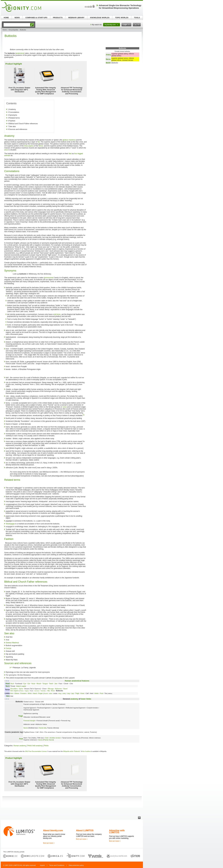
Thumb (46, 693)
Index (51, 693)
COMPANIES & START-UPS (36, 18)
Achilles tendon (55, 738)
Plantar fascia (48, 740)
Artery (108, 55)
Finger (40, 693)
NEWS (17, 18)
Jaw (56, 684)
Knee (82, 693)
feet (70, 154)
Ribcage (51, 689)
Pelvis (46, 746)
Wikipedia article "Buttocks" (72, 751)
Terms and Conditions (57, 865)
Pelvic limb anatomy (35, 746)
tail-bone (57, 314)
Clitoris (21, 691)
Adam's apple (21, 686)
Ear (29, 684)
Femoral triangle (29, 721)
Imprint (42, 865)
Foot (101, 693)
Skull (12, 684)
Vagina (27, 691)
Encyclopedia (13, 30)
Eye (25, 684)
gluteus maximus (69, 140)
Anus (53, 691)
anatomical (20, 53)
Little (64, 693)
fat (39, 142)
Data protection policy (76, 865)
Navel (65, 689)
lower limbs (86, 699)
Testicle (43, 691)
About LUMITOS (85, 830)
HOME (6, 18)
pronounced (49, 278)
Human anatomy (20, 746)
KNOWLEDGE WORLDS (100, 18)
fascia (26, 728)
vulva (65, 407)
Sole (47, 738)
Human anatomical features (77, 681)
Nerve (108, 59)
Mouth (39, 684)
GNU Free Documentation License (36, 751)
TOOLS (137, 18)
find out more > (49, 843)
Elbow (17, 693)
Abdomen (59, 689)
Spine (21, 689)
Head (8, 684)
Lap (72, 693)
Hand (35, 693)
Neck (8, 686)
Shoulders (14, 689)
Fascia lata (42, 728)
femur (41, 146)
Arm (12, 693)
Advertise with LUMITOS (117, 831)
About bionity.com (53, 830)
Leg (68, 693)
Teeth (51, 684)
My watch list (97, 25)
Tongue (45, 684)
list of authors (87, 751)
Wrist (30, 693)
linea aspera (29, 146)
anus (6, 150)
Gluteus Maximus (12, 643)
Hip (48, 691)
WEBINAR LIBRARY (76, 18)
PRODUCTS (58, 18)
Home (5, 30)
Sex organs (14, 691)
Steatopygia (10, 524)
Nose (33, 684)
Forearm (23, 693)
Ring (60, 693)
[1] (84, 415)
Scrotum (37, 691)
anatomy (74, 699)
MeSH (108, 63)
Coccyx (8, 648)
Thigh (77, 693)
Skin (8, 696)
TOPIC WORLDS (122, 18)
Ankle (96, 693)
